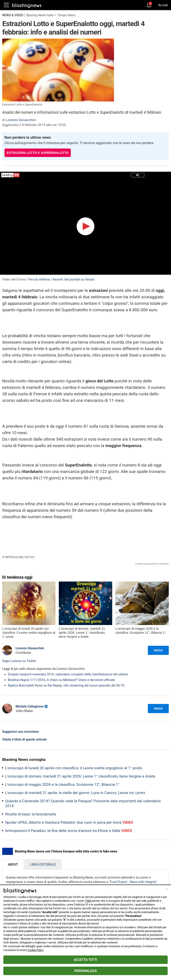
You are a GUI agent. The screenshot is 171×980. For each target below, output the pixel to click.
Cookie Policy (36, 950)
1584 (88, 901)
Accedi (163, 5)
